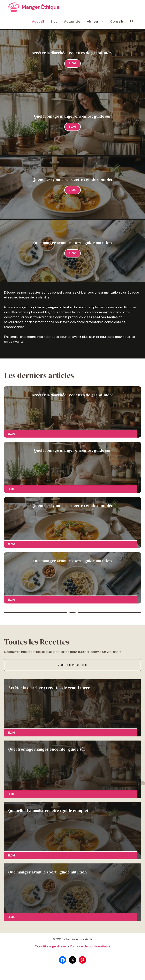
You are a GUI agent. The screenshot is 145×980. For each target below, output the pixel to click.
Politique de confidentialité (90, 946)
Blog (54, 21)
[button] (132, 22)
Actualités (72, 21)
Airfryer (97, 22)
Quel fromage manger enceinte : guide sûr (72, 116)
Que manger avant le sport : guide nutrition (72, 243)
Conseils (117, 21)
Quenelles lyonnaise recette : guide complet (72, 179)
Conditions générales (51, 946)
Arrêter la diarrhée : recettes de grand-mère (73, 53)
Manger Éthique (41, 7)
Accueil (38, 21)
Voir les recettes (72, 665)
